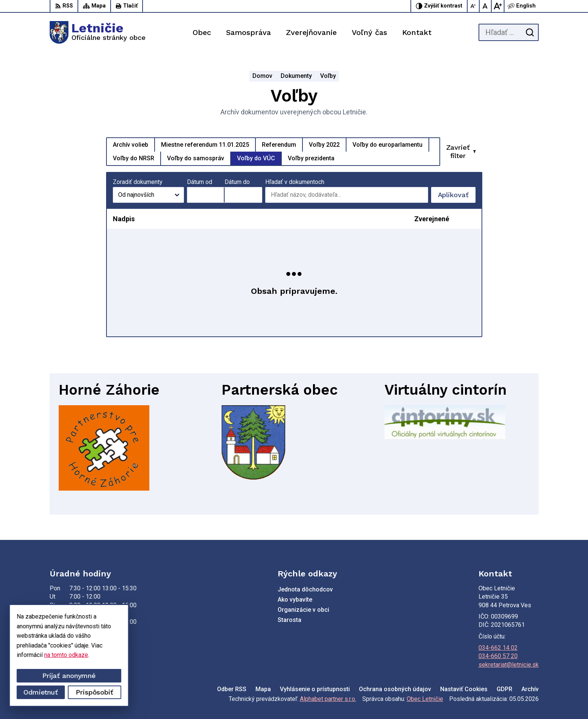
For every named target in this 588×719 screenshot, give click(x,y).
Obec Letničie (425, 699)
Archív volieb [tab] (131, 145)
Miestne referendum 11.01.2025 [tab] (205, 145)
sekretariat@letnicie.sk (509, 665)
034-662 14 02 (498, 648)
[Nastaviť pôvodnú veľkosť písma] (486, 6)
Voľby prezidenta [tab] (311, 158)
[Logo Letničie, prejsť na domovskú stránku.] (98, 32)
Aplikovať (457, 197)
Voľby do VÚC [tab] (256, 158)
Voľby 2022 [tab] (324, 145)
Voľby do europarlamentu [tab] (387, 145)
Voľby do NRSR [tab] (134, 158)
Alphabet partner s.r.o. (328, 699)
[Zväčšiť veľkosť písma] (498, 6)
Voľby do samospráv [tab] (196, 158)
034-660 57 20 (498, 656)
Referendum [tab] (279, 145)
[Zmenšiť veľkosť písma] (474, 6)
